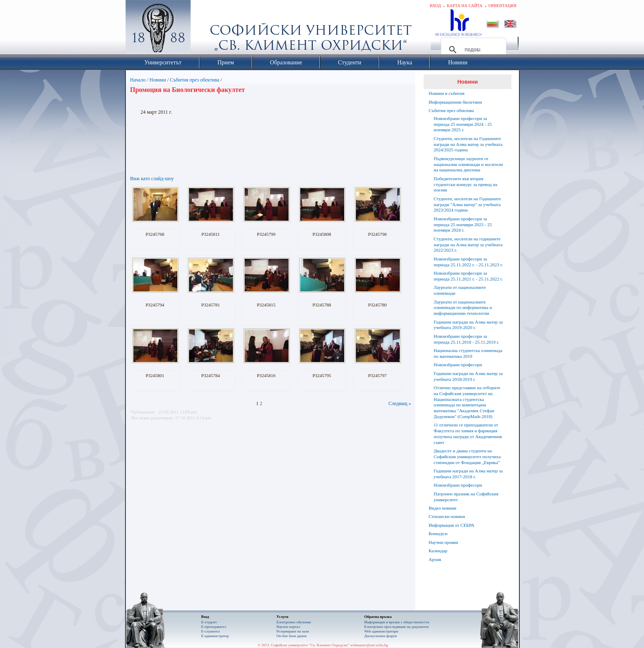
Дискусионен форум (381, 636)
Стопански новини (447, 516)
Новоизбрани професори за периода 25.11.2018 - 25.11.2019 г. (466, 339)
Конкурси (438, 533)
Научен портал (288, 627)
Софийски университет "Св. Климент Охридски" (205, 29)
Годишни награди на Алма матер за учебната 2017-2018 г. (468, 474)
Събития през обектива (194, 80)
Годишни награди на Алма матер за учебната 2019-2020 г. (468, 325)
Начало (138, 80)
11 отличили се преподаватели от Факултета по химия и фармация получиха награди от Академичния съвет (468, 433)
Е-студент (209, 622)
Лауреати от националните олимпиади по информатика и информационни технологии (463, 308)
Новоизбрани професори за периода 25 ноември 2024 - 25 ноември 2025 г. (463, 124)
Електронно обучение (294, 622)
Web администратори (381, 631)
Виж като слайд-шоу (152, 179)
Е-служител (211, 631)
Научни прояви (443, 542)
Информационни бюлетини (455, 102)
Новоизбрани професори (458, 365)
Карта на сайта (464, 6)
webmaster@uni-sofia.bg (369, 645)
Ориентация (502, 6)
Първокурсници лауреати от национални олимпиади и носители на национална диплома (468, 164)
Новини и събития (447, 93)
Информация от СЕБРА (451, 525)
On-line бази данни (291, 636)
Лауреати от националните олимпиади (460, 290)
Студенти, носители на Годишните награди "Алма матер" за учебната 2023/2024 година (467, 204)
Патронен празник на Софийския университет (466, 497)
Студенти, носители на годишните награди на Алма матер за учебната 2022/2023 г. (468, 245)
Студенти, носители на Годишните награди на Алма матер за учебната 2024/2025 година (468, 144)
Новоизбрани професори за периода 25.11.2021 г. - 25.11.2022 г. (468, 276)
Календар (438, 551)
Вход (436, 6)
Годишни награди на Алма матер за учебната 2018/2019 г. (468, 376)
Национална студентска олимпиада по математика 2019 (468, 353)
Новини (158, 80)
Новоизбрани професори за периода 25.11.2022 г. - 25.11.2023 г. (468, 262)
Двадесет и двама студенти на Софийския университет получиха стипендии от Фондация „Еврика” (467, 457)
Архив (435, 559)
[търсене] (472, 50)
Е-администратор (215, 636)
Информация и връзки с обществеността (397, 622)
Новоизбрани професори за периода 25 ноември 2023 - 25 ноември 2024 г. (463, 225)
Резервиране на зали (293, 631)
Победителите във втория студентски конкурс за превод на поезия (465, 184)
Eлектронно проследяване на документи (396, 627)
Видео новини (442, 508)
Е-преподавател (214, 627)
